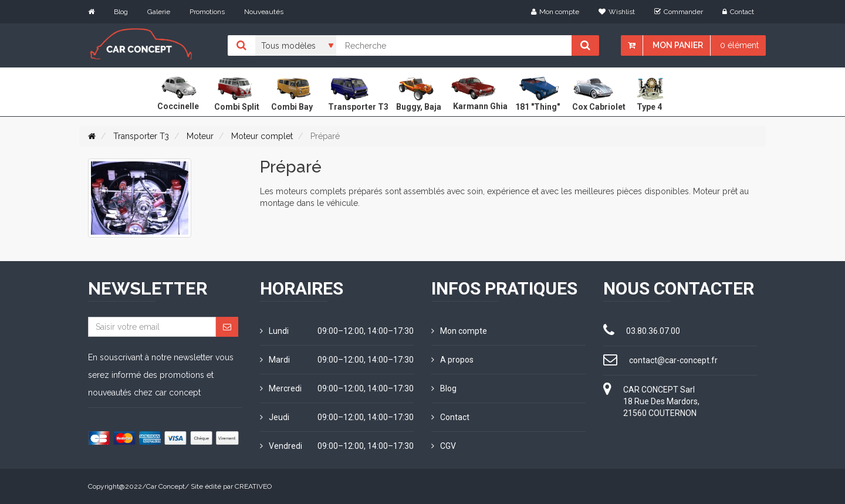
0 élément (739, 45)
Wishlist (617, 12)
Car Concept (165, 486)
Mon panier (678, 45)
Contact (738, 12)
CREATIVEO (253, 486)
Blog (121, 12)
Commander (679, 12)
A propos (452, 360)
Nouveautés (264, 12)
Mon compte (555, 12)
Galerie (159, 12)
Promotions (207, 12)
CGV (444, 446)
